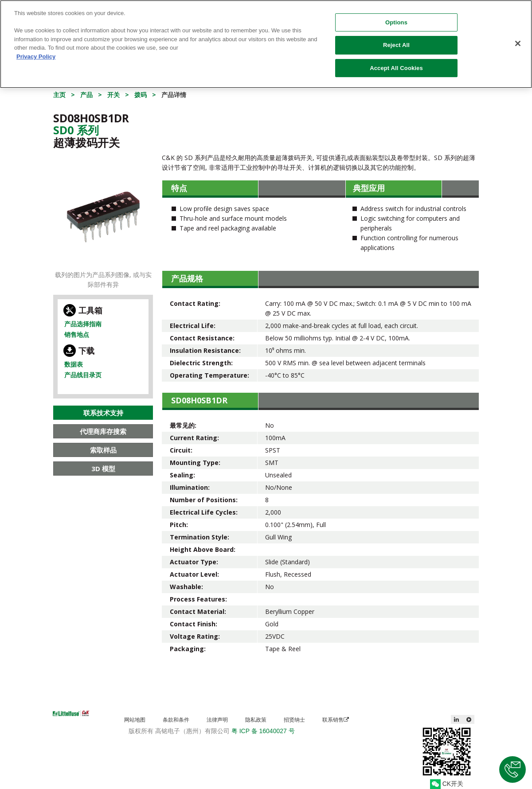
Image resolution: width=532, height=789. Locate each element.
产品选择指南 (83, 324)
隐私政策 (256, 720)
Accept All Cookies (396, 63)
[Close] (518, 38)
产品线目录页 (83, 375)
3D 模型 (103, 469)
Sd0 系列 (76, 130)
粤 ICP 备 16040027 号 (263, 731)
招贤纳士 (294, 720)
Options (396, 17)
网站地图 (135, 720)
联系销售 (336, 720)
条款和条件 (176, 720)
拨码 (141, 95)
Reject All (396, 40)
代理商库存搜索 (103, 431)
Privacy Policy (36, 51)
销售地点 (77, 334)
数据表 (74, 364)
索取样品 (103, 450)
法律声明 (217, 720)
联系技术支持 (103, 413)
